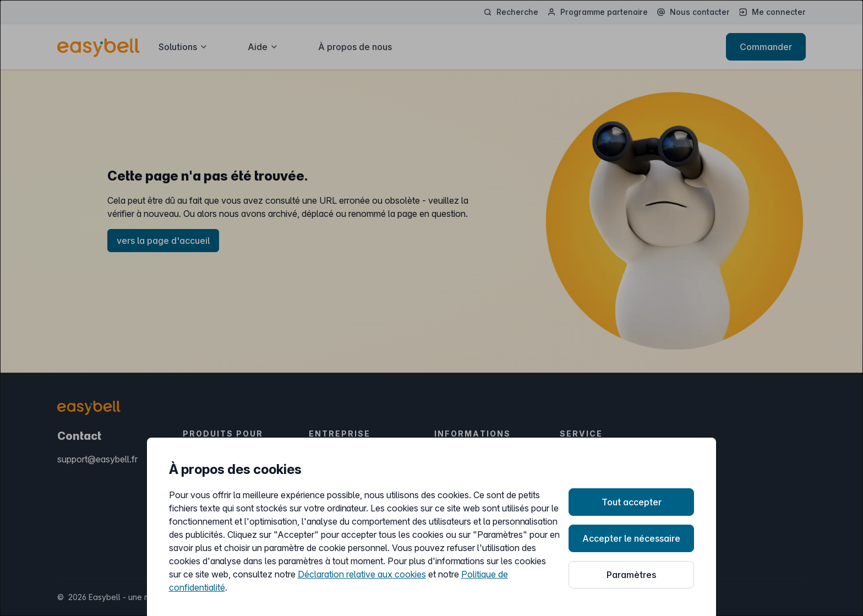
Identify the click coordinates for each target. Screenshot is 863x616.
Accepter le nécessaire (631, 538)
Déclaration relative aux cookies (362, 574)
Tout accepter (632, 502)
